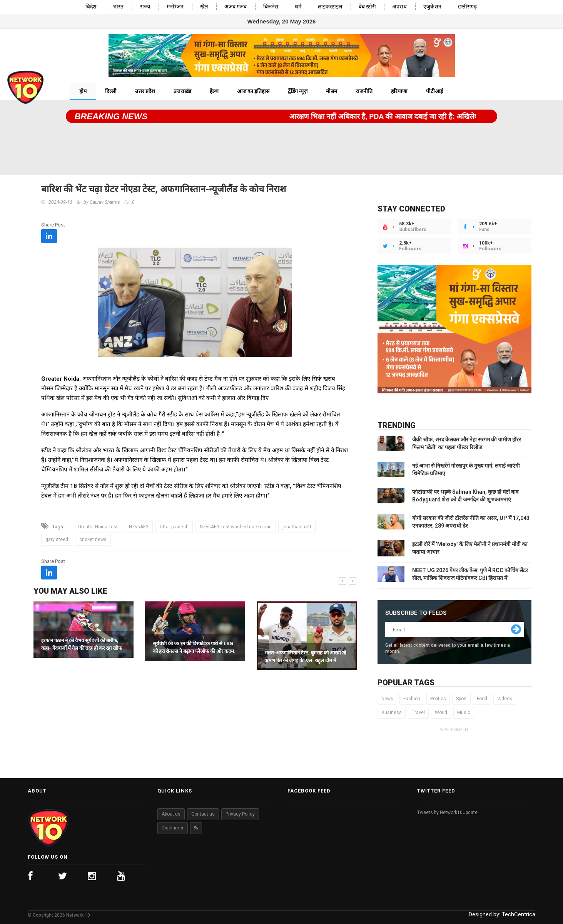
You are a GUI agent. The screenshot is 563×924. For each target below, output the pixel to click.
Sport (461, 699)
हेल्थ (214, 91)
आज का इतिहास (253, 91)
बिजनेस (271, 7)
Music (464, 713)
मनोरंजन (175, 7)
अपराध (399, 7)
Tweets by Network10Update (447, 812)
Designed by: (502, 914)
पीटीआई (434, 91)
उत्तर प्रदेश (145, 91)
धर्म (298, 7)
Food (482, 699)
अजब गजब (236, 7)
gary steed (57, 539)
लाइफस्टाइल (330, 7)
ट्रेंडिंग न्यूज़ (298, 91)
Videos (505, 699)
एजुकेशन (432, 7)
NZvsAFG (139, 527)
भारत (118, 7)
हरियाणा (399, 91)
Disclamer (173, 828)
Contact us (203, 814)
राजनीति (364, 91)
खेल (204, 7)
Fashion (412, 699)
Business (392, 713)
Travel (418, 713)
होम (83, 91)
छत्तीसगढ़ (467, 7)
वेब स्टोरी (367, 7)
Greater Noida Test (98, 527)
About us (171, 814)
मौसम (332, 91)
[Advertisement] (281, 146)
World (441, 713)
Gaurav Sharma (105, 202)
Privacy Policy (240, 814)
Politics (438, 699)
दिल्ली (111, 91)
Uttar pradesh (174, 527)
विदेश (91, 7)
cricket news (93, 539)
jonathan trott (297, 527)
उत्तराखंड (182, 91)
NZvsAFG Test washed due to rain (236, 527)
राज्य (145, 7)
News (387, 699)
